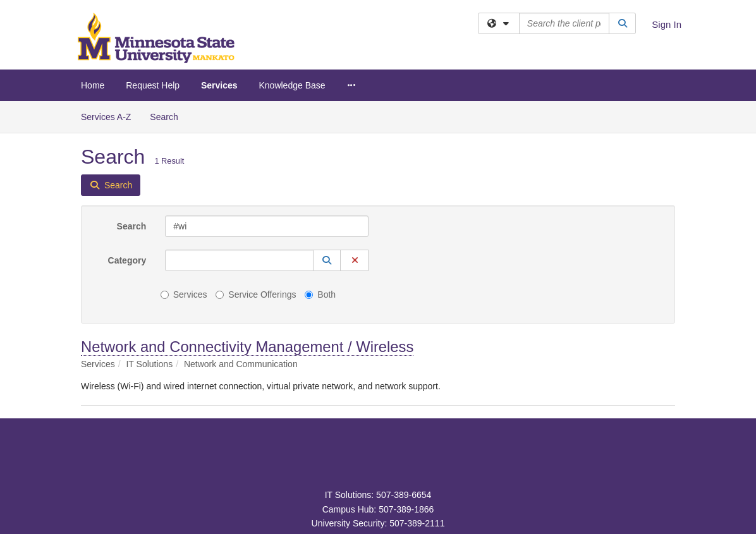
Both (320, 294)
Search (168, 116)
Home (93, 85)
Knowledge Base (292, 85)
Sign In (667, 24)
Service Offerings (256, 294)
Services (219, 85)
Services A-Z (106, 117)
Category (127, 260)
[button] (327, 260)
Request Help (153, 85)
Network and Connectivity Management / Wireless (247, 347)
